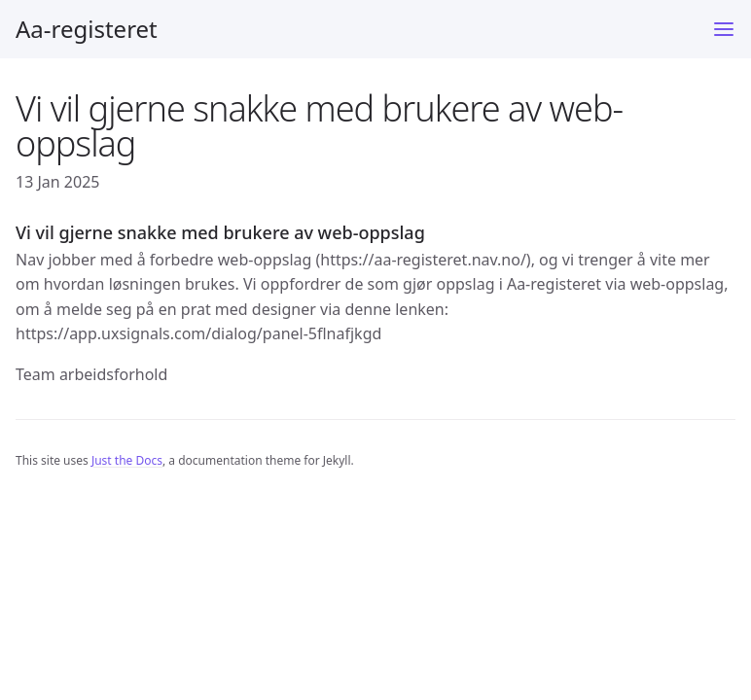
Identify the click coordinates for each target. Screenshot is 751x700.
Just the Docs (127, 460)
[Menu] (724, 29)
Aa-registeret (87, 29)
